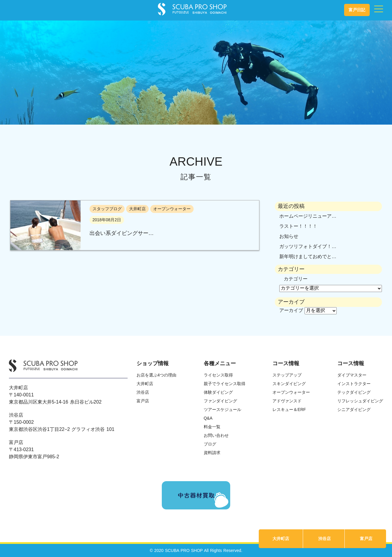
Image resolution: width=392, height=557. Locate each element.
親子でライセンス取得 (225, 384)
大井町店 (281, 539)
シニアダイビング (354, 409)
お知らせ (289, 236)
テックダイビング (354, 392)
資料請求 (212, 453)
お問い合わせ (216, 435)
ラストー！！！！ (298, 226)
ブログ (210, 444)
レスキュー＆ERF (289, 409)
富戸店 (366, 539)
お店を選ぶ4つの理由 (156, 375)
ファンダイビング (220, 401)
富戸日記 (357, 10)
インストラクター (354, 384)
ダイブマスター (352, 375)
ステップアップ (287, 375)
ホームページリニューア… (308, 216)
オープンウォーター (291, 392)
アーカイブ (291, 310)
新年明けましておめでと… (308, 256)
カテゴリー (296, 279)
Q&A (208, 418)
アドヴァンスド (287, 401)
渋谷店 (324, 539)
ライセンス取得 (218, 375)
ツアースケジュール (222, 409)
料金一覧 (212, 427)
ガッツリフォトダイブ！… (308, 246)
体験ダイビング (218, 392)
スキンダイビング (289, 384)
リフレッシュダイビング (360, 401)
